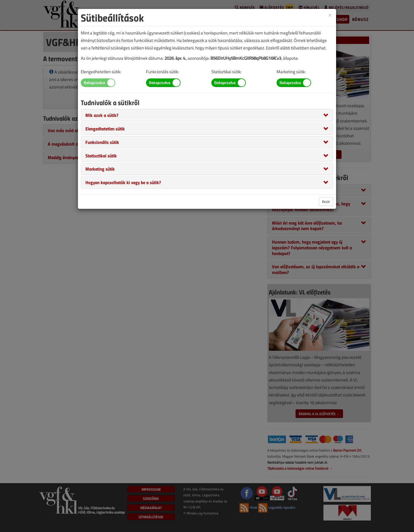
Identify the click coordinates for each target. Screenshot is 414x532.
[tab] (207, 115)
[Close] (330, 15)
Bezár (326, 202)
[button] (102, 115)
